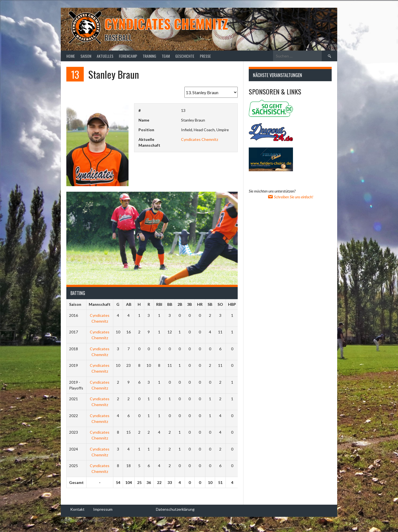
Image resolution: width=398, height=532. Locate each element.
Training (149, 56)
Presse (205, 56)
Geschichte (185, 56)
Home (71, 56)
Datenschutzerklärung (175, 509)
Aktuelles (105, 56)
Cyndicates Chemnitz (166, 24)
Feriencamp (128, 56)
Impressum (103, 509)
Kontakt (77, 509)
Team (166, 56)
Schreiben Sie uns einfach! (290, 197)
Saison (86, 56)
